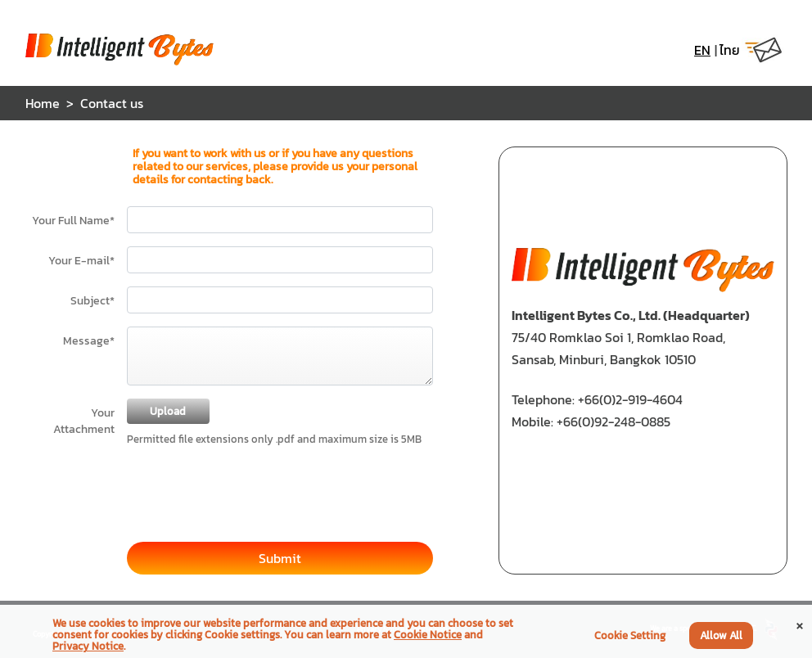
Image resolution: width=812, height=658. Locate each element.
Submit (280, 558)
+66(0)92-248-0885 (614, 421)
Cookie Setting (630, 635)
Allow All (721, 635)
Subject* (92, 300)
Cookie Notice (428, 635)
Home (43, 103)
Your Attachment (84, 421)
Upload (168, 411)
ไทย (730, 50)
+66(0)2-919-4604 (630, 399)
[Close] (800, 624)
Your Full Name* (73, 220)
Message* (89, 340)
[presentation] (251, 487)
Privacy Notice (88, 646)
